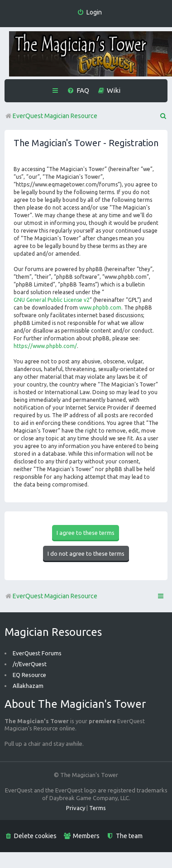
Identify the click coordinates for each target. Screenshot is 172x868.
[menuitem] (89, 12)
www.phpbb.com (100, 308)
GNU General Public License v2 (52, 300)
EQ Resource (29, 675)
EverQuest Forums (37, 653)
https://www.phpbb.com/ (45, 346)
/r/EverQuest (30, 664)
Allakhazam (28, 686)
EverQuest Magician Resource (51, 596)
